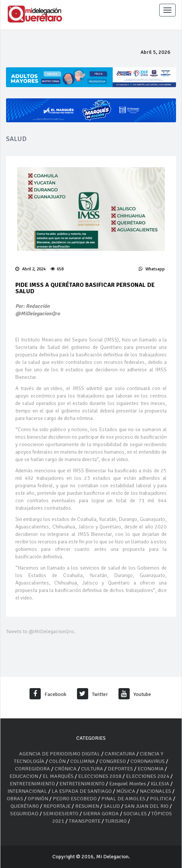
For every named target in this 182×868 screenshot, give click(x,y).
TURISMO (116, 821)
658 (57, 269)
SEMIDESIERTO (61, 814)
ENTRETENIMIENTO (32, 784)
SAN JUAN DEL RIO (146, 806)
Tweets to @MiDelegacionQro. (41, 631)
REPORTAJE (58, 806)
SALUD (112, 806)
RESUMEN (87, 806)
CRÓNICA (66, 769)
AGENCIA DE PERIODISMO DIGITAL (60, 754)
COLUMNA (83, 761)
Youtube (135, 694)
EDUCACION (24, 776)
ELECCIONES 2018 (100, 776)
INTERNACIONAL (27, 791)
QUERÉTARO (25, 806)
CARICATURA (121, 754)
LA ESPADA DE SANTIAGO (82, 791)
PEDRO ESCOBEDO (75, 799)
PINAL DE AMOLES (123, 799)
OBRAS (15, 799)
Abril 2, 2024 (30, 269)
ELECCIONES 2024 (148, 776)
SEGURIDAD (24, 814)
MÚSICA (126, 791)
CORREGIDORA (33, 769)
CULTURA (92, 769)
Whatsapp (152, 269)
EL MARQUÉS (58, 776)
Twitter (92, 694)
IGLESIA (160, 784)
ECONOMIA (151, 769)
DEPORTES (120, 769)
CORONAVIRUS (148, 761)
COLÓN (57, 761)
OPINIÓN (38, 799)
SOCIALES (135, 814)
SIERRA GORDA (101, 814)
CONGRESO (113, 761)
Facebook (48, 694)
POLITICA (161, 799)
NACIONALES (155, 791)
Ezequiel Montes (128, 784)
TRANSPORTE (85, 821)
